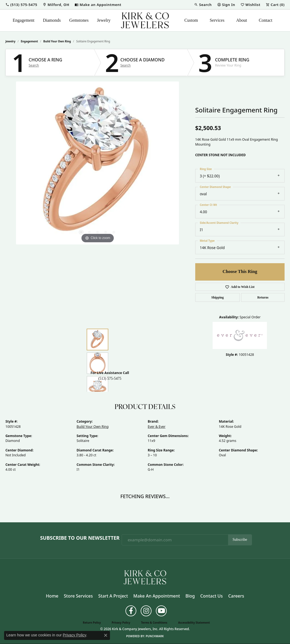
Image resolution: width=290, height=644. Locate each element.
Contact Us (211, 596)
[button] (21, 5)
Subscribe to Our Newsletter (80, 538)
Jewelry (104, 20)
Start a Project (113, 596)
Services (217, 20)
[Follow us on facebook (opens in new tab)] (131, 611)
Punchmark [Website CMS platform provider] (155, 636)
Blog (190, 596)
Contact (266, 20)
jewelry (10, 41)
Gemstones (79, 20)
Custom (191, 20)
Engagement (24, 20)
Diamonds (52, 20)
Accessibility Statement (194, 623)
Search (34, 65)
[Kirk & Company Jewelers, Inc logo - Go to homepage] (145, 20)
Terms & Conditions (154, 623)
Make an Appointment (157, 596)
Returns (263, 297)
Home (52, 596)
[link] (56, 5)
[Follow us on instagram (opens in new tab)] (146, 611)
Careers (236, 596)
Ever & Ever (157, 427)
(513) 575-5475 (110, 378)
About (242, 20)
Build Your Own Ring (57, 41)
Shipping (217, 297)
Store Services (78, 596)
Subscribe (240, 540)
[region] (97, 163)
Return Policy (92, 623)
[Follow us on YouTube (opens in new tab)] (161, 611)
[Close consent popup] (106, 635)
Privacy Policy (121, 623)
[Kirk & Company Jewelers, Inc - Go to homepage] (145, 577)
